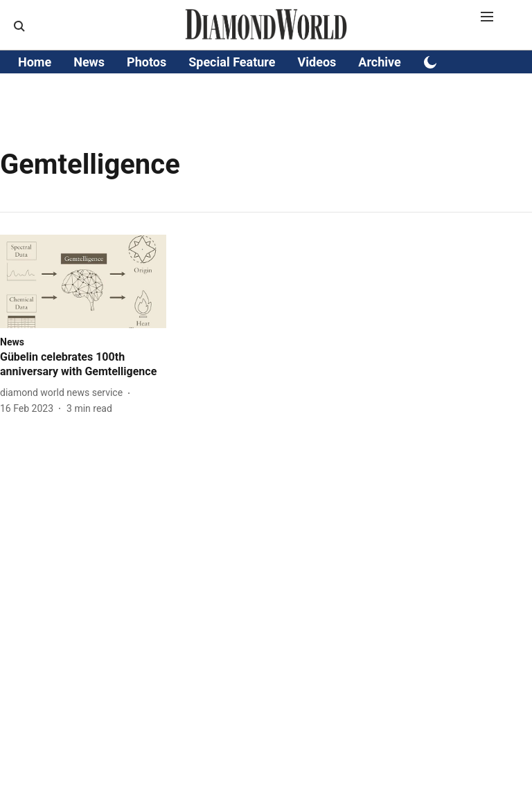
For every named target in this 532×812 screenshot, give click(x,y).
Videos (317, 62)
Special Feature (232, 62)
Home (35, 62)
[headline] (83, 365)
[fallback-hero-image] (83, 281)
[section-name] (12, 342)
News (89, 62)
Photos (147, 62)
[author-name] (64, 393)
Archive (379, 62)
